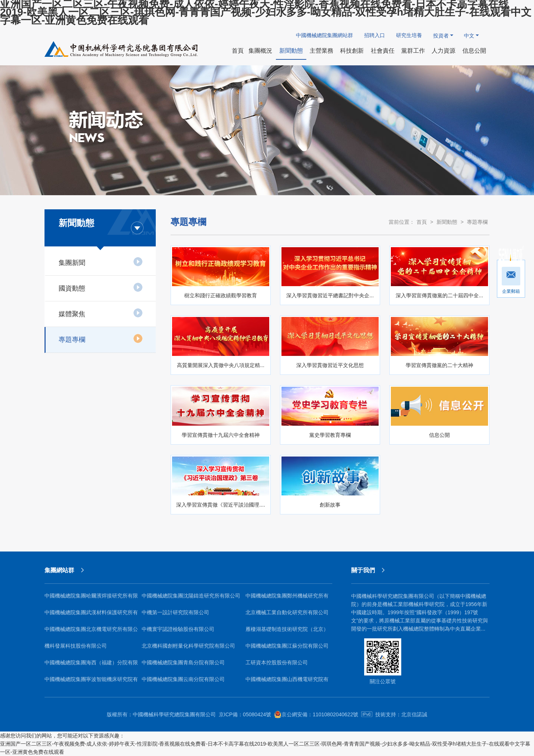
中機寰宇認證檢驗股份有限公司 (178, 629)
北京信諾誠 (414, 714)
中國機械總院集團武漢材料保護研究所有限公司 (91, 615)
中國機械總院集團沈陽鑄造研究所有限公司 (191, 596)
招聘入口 (375, 35)
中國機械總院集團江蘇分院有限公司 (287, 646)
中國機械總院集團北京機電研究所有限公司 (91, 632)
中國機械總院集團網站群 (324, 35)
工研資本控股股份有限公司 (277, 662)
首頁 (422, 222)
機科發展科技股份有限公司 (76, 646)
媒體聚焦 (101, 313)
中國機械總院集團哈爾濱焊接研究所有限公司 (91, 598)
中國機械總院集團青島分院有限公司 (183, 662)
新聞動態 (447, 222)
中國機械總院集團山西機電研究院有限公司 (287, 682)
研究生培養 (409, 35)
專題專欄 (101, 338)
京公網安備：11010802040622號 (316, 714)
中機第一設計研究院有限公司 (175, 612)
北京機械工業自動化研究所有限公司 (287, 612)
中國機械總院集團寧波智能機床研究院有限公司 (91, 682)
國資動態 (101, 287)
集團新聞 (101, 262)
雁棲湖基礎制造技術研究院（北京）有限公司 (287, 632)
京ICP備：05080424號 (245, 714)
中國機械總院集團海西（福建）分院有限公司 (91, 665)
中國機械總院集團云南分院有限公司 (183, 679)
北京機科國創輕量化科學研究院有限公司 (188, 646)
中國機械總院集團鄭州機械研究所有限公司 (287, 598)
